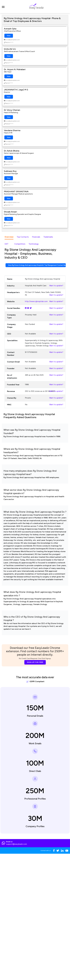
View (9, 36)
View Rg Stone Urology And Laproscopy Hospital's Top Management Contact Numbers (37, 265)
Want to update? (56, 286)
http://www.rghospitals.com (36, 301)
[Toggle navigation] (3, 7)
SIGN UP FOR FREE (35, 662)
